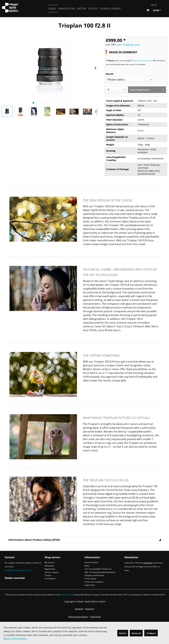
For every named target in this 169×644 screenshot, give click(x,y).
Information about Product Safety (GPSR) (34, 540)
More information (15, 639)
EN (155, 5)
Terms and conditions (94, 582)
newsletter (148, 563)
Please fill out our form (142, 61)
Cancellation (50, 579)
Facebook (79, 609)
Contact (48, 575)
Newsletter (49, 566)
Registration (50, 569)
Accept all (136, 633)
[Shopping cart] (154, 10)
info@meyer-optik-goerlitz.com (18, 570)
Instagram (90, 609)
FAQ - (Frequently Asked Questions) (100, 572)
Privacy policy (90, 579)
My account (50, 562)
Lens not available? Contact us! (98, 569)
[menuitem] (52, 9)
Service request (51, 572)
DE (152, 5)
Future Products (91, 562)
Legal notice (90, 585)
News (87, 566)
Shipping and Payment (94, 575)
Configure (151, 633)
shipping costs (66, 595)
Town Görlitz (95, 617)
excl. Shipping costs (129, 45)
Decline (123, 633)
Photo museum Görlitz (78, 617)
